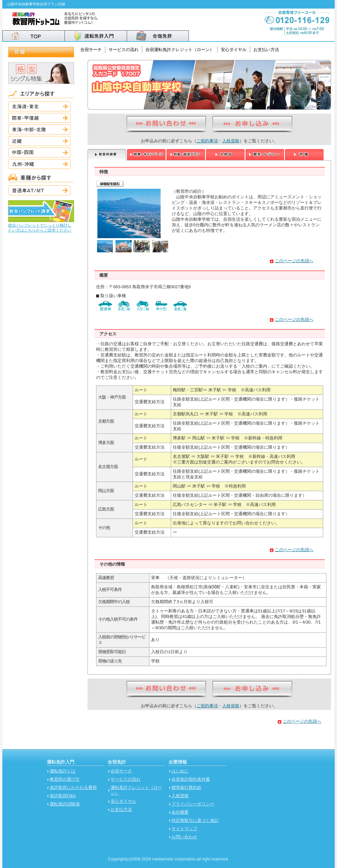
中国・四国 (39, 153)
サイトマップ (184, 829)
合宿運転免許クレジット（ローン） (180, 50)
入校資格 (231, 141)
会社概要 (180, 812)
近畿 (39, 141)
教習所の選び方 (65, 779)
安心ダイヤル (234, 50)
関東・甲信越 (39, 118)
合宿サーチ (91, 50)
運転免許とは (63, 771)
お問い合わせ (184, 837)
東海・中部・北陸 (39, 129)
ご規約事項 (207, 141)
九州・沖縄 (39, 164)
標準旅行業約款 (186, 787)
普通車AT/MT (39, 190)
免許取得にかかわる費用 (73, 787)
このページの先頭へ (294, 261)
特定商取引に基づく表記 (195, 820)
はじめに (180, 771)
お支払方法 (121, 810)
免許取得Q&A (63, 796)
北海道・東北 (39, 106)
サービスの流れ (124, 50)
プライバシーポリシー (193, 804)
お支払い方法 (266, 50)
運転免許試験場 (65, 804)
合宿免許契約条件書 (191, 779)
